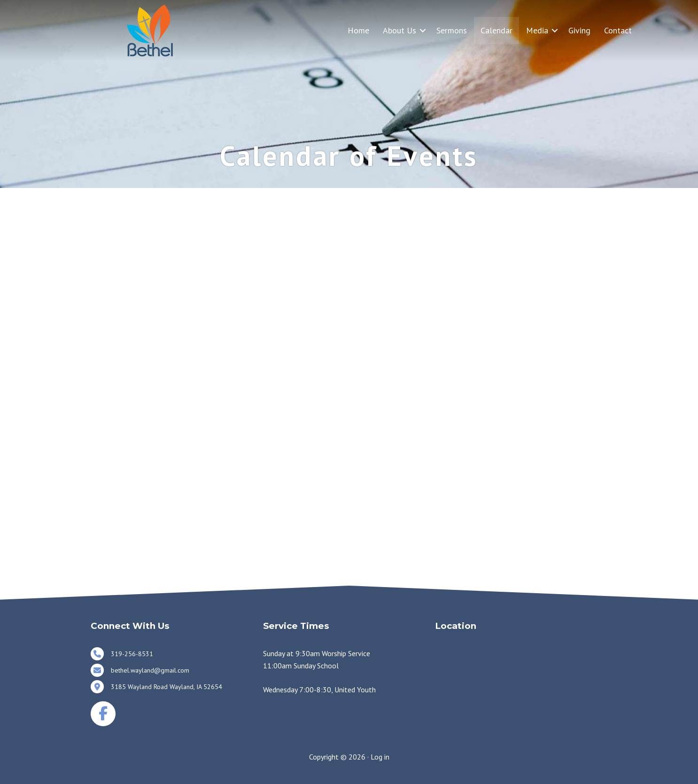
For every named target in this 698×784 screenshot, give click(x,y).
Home (358, 30)
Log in (380, 757)
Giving (579, 30)
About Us (399, 30)
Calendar (496, 30)
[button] (423, 30)
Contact (618, 30)
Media (537, 30)
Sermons (452, 30)
